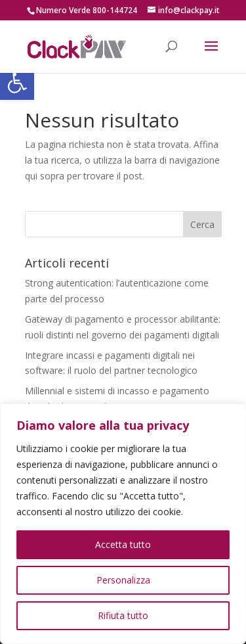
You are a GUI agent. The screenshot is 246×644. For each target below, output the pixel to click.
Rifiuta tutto (123, 615)
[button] (17, 83)
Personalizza (123, 580)
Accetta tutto (123, 544)
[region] (123, 524)
